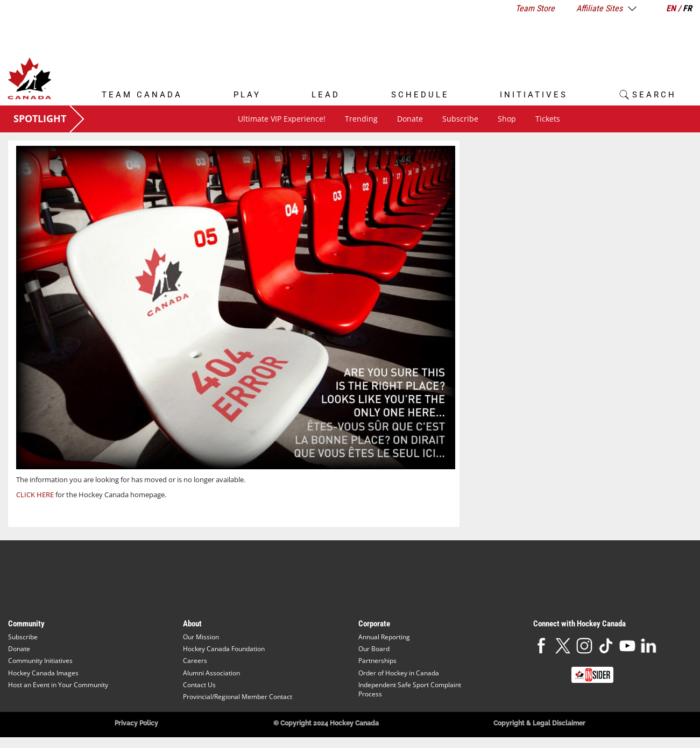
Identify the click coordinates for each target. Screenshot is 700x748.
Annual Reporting (384, 637)
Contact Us (199, 685)
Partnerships (377, 661)
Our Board (374, 649)
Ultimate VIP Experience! (282, 119)
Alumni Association (211, 673)
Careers (195, 661)
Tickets (548, 119)
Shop (507, 119)
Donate (410, 119)
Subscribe (460, 119)
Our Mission (201, 637)
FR (687, 8)
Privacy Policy (136, 723)
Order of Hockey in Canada (399, 673)
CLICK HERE (35, 495)
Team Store (535, 8)
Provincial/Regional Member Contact (238, 697)
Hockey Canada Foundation (224, 649)
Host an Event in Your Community (58, 685)
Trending (361, 119)
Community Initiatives (40, 661)
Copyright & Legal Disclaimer (539, 723)
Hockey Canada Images (43, 673)
